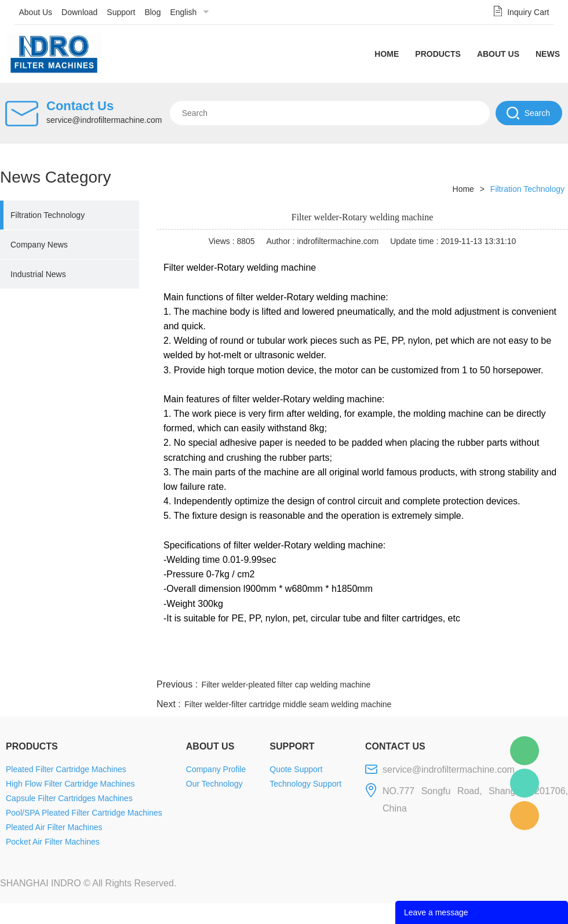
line (392, 663)
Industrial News (38, 274)
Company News (39, 245)
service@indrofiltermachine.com (104, 120)
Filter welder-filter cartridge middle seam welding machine (288, 704)
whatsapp (454, 663)
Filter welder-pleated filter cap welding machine (286, 685)
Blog (152, 12)
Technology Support (305, 784)
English (183, 12)
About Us (36, 12)
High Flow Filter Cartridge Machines (70, 784)
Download (79, 12)
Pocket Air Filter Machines (53, 842)
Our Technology (214, 784)
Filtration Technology (48, 215)
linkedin (548, 663)
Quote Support (296, 769)
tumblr (516, 663)
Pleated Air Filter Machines (54, 827)
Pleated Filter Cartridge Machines (66, 769)
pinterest (485, 663)
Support (121, 12)
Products (438, 54)
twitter (423, 663)
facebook (361, 663)
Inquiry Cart (528, 12)
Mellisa (525, 783)
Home (387, 54)
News (548, 54)
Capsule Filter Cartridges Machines (69, 798)
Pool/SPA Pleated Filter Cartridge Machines (84, 813)
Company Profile (216, 769)
